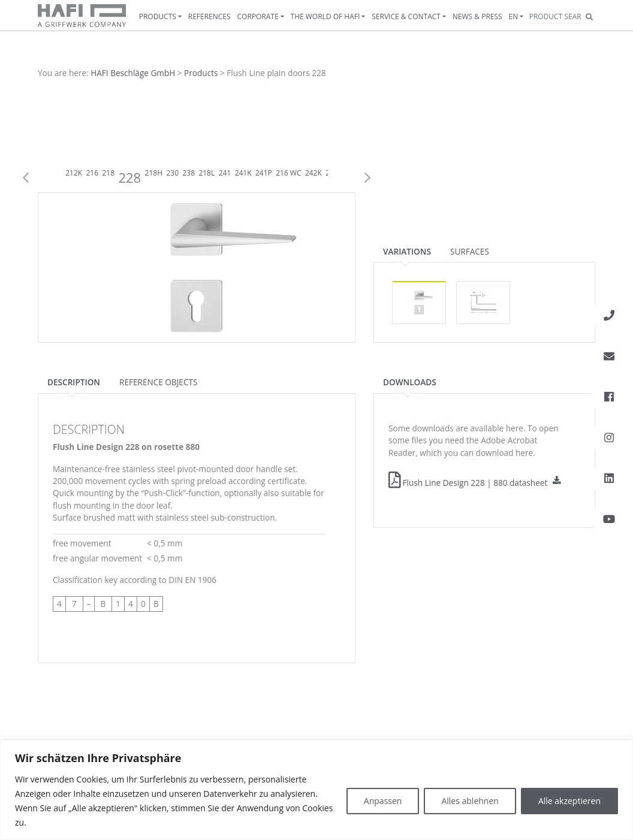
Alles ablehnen (470, 801)
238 (189, 173)
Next (367, 178)
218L (207, 173)
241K (243, 173)
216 (92, 173)
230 (172, 173)
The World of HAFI (325, 16)
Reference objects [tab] (158, 382)
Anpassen (383, 801)
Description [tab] (74, 382)
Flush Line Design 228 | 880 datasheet (468, 483)
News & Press (477, 16)
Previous (26, 178)
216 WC (288, 173)
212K (74, 173)
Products (158, 16)
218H (154, 173)
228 (129, 177)
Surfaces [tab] (470, 251)
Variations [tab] (407, 251)
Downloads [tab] (410, 382)
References (210, 16)
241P (264, 173)
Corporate (258, 16)
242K (314, 173)
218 (108, 173)
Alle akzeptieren (569, 801)
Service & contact (406, 16)
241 (225, 173)
